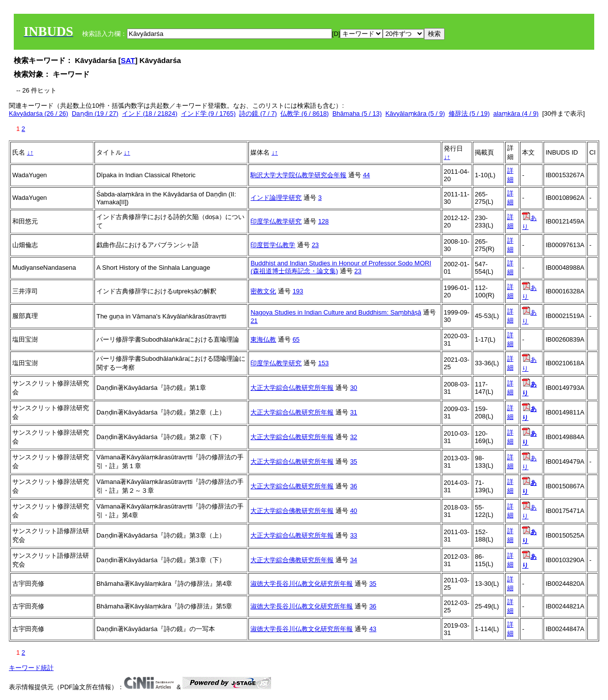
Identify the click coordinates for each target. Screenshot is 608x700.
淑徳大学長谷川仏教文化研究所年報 (302, 584)
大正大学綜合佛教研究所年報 (292, 511)
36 (354, 486)
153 (324, 363)
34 (354, 560)
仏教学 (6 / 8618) (304, 113)
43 (373, 629)
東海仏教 (263, 339)
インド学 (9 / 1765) (208, 113)
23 (315, 245)
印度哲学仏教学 (273, 245)
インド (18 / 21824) (150, 113)
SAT (128, 60)
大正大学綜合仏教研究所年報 (292, 388)
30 (354, 388)
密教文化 (263, 291)
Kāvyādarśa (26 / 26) (39, 113)
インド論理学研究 (276, 198)
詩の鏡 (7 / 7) (258, 113)
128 (324, 221)
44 (366, 175)
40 (354, 511)
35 (354, 461)
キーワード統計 (31, 668)
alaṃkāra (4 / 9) (516, 113)
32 (354, 437)
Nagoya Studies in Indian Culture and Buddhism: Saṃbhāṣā (336, 312)
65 (296, 339)
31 (354, 412)
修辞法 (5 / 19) (469, 113)
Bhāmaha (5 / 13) (357, 113)
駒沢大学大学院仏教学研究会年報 (298, 175)
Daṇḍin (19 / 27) (95, 113)
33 (354, 535)
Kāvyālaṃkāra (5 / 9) (415, 113)
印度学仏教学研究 (276, 221)
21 (254, 321)
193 (298, 291)
